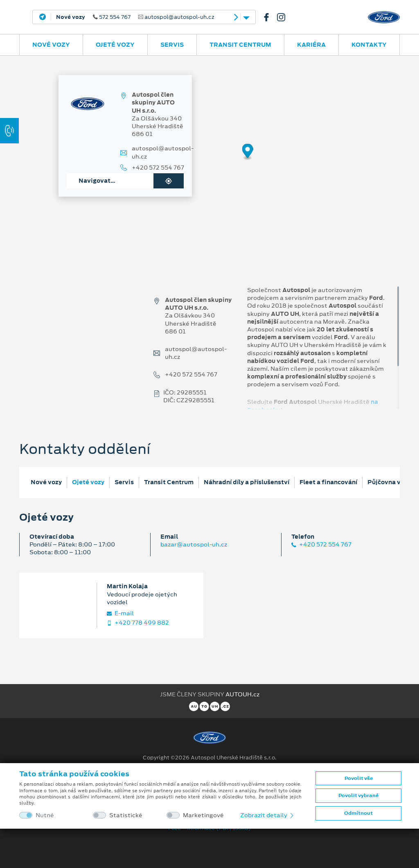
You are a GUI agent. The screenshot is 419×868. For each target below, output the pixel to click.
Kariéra (311, 45)
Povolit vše (359, 778)
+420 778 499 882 (138, 623)
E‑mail (120, 613)
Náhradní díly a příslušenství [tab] (247, 482)
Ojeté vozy (115, 45)
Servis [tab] (124, 482)
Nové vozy (51, 45)
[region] (209, 158)
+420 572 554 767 (158, 168)
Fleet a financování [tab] (328, 482)
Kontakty (369, 45)
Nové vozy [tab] (46, 482)
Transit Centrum (240, 45)
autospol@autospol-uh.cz (163, 152)
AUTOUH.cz (242, 694)
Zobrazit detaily (268, 815)
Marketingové (203, 815)
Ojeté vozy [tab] (88, 482)
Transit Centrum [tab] (169, 482)
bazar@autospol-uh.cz (194, 544)
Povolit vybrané (358, 795)
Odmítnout (358, 813)
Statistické (126, 815)
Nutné (45, 815)
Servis (172, 45)
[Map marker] (248, 152)
